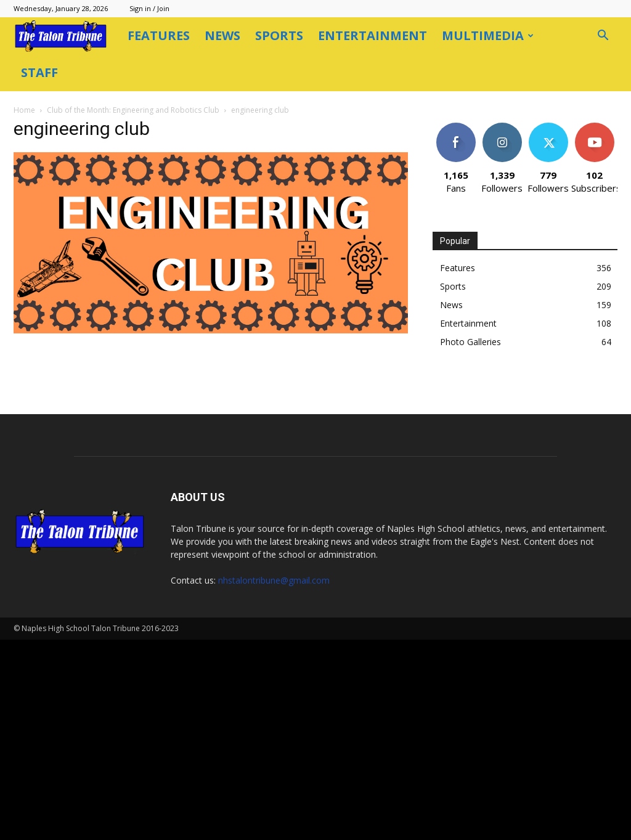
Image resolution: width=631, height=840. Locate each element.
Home (24, 110)
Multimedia (488, 35)
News (222, 35)
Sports (279, 35)
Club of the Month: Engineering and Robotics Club (133, 110)
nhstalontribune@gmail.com (274, 580)
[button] (603, 37)
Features (159, 35)
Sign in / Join (149, 8)
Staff (39, 72)
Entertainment (372, 35)
